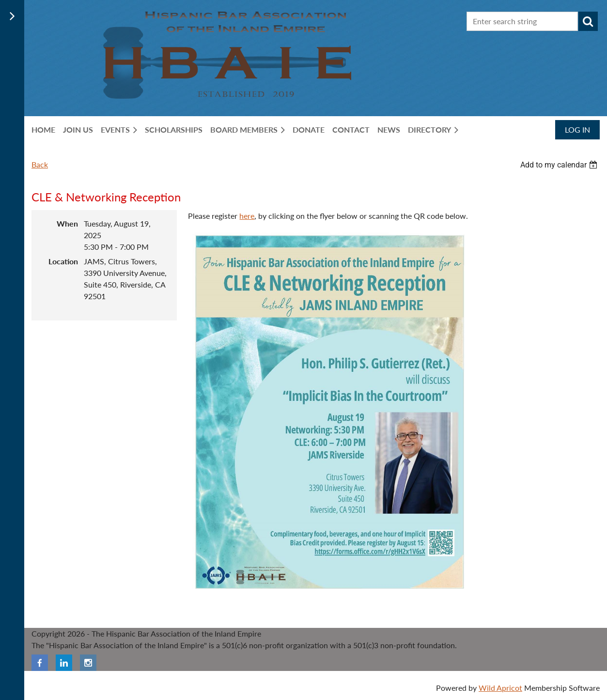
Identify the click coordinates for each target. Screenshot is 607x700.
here (247, 216)
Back (40, 164)
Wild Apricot (500, 688)
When (67, 223)
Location (63, 261)
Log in (577, 129)
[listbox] (560, 165)
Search (588, 21)
